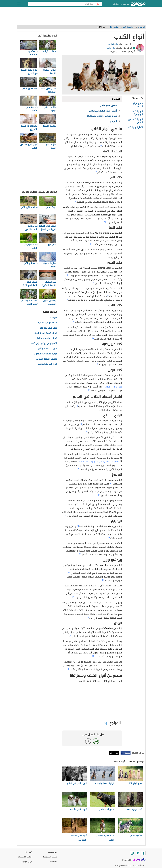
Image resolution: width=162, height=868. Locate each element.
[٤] (93, 283)
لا (88, 741)
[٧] (81, 424)
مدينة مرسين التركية (47, 323)
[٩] (99, 495)
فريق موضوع (27, 862)
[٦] (77, 406)
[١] (101, 146)
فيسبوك (127, 753)
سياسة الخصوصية (50, 857)
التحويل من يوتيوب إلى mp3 (44, 343)
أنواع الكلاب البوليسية (137, 113)
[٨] (87, 432)
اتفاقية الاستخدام (25, 857)
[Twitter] (138, 853)
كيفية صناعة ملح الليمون (45, 354)
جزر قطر (53, 318)
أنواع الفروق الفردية (47, 364)
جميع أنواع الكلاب (138, 105)
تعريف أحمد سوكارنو (47, 349)
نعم (96, 741)
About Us (53, 862)
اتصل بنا (29, 852)
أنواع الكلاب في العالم (135, 121)
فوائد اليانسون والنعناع (46, 338)
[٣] (105, 222)
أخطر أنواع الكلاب (135, 127)
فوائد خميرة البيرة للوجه (46, 333)
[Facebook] (143, 853)
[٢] (96, 171)
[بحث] (98, 4)
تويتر (117, 753)
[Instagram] (132, 853)
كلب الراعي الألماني (113, 387)
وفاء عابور (111, 48)
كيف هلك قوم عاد (49, 328)
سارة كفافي (113, 44)
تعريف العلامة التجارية (47, 359)
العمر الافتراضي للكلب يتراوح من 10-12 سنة (99, 462)
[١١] (103, 580)
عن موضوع (52, 852)
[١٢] (93, 656)
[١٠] (109, 537)
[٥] (93, 338)
